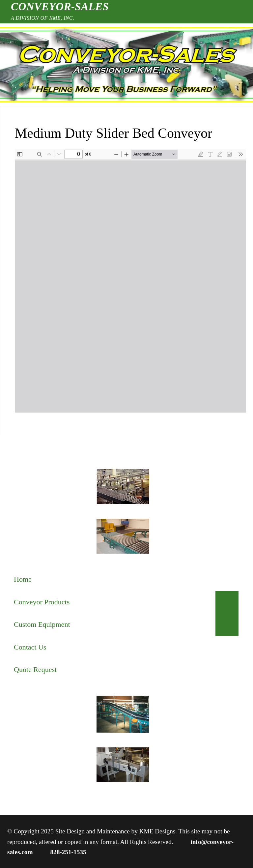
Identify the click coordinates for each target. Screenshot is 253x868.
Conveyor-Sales (60, 7)
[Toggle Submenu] (227, 602)
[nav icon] (24, 65)
